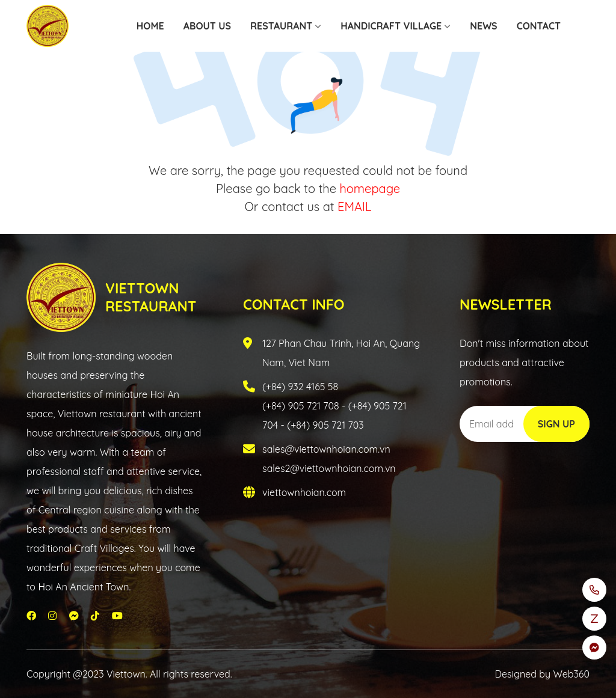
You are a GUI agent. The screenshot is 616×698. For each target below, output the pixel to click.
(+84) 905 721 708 (301, 406)
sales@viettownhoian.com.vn (326, 449)
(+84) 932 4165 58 (300, 387)
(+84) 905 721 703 (325, 425)
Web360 (571, 674)
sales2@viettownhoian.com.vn (329, 468)
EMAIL (354, 207)
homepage (370, 188)
